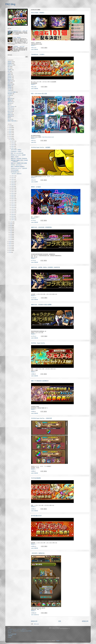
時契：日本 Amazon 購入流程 (39, 94)
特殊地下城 (10, 84)
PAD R (9, 83)
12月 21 (13, 185)
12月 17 (13, 192)
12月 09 (13, 206)
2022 (10, 133)
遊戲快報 (36, 49)
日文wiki (9, 632)
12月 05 (13, 213)
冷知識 (9, 73)
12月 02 (13, 218)
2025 (10, 128)
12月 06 (13, 211)
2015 (10, 247)
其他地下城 (10, 108)
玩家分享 (10, 113)
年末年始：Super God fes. (38, 343)
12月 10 (13, 204)
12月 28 (13, 146)
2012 (10, 252)
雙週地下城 (10, 81)
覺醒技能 (10, 100)
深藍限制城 (10, 116)
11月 (11, 222)
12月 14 (13, 197)
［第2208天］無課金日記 (38, 553)
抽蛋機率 (36, 182)
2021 (10, 135)
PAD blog (10, 4)
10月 (11, 224)
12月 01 (13, 220)
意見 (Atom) (36, 624)
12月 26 (13, 176)
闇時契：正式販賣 (36, 187)
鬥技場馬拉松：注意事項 (38, 55)
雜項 (35, 142)
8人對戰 (9, 95)
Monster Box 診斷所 (12, 92)
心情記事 (10, 91)
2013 (10, 251)
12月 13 (13, 199)
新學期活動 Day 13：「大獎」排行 (20, 31)
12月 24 (13, 179)
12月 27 (13, 148)
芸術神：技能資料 (17, 38)
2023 (10, 131)
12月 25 (13, 178)
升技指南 (10, 87)
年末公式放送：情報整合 (38, 13)
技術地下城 (10, 102)
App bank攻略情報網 (12, 634)
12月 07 (13, 209)
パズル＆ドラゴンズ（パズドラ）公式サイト (17, 629)
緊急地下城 (10, 99)
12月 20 (13, 186)
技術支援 (10, 103)
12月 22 (13, 183)
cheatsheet (10, 110)
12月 (11, 140)
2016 (10, 245)
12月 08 (13, 207)
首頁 (60, 621)
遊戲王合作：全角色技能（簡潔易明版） (42, 227)
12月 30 (13, 143)
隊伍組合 (10, 76)
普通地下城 (10, 114)
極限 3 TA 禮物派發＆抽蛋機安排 (40, 381)
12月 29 (13, 145)
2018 (10, 242)
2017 (10, 244)
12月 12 (13, 200)
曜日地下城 (10, 111)
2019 (10, 138)
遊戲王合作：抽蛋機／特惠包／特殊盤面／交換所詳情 (45, 267)
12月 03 (13, 216)
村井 (9, 71)
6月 (11, 231)
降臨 (9, 105)
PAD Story (10, 119)
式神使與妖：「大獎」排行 (19, 47)
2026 (10, 126)
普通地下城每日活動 (12, 121)
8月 (11, 227)
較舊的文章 (85, 621)
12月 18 (13, 190)
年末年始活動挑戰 (36, 478)
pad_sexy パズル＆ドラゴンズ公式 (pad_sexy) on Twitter (20, 631)
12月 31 (13, 141)
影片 (9, 68)
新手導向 (10, 78)
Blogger (58, 641)
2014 (10, 249)
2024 (10, 129)
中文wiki (9, 637)
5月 (11, 232)
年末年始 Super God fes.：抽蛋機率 (41, 147)
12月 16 (13, 193)
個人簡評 (10, 89)
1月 (11, 240)
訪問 (9, 118)
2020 (10, 136)
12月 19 (13, 188)
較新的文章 (34, 621)
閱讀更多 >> (34, 45)
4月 (11, 234)
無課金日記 (37, 615)
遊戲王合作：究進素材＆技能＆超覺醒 (41, 305)
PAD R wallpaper (11, 106)
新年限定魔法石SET (36, 516)
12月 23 (13, 181)
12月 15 (13, 195)
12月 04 (13, 215)
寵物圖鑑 (10, 63)
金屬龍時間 (10, 636)
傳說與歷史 (10, 94)
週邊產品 (10, 86)
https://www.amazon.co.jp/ (48, 137)
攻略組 (9, 75)
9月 (11, 225)
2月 (11, 238)
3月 (11, 236)
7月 (11, 229)
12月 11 (13, 202)
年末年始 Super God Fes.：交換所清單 (41, 418)
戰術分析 (10, 79)
